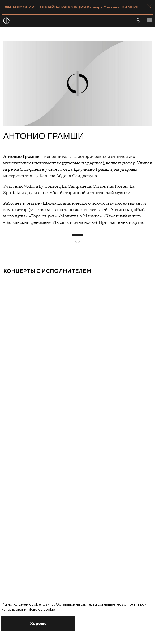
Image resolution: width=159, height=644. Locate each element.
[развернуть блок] (78, 239)
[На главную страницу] (64, 21)
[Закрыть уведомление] (38, 624)
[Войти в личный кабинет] (138, 21)
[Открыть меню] (149, 21)
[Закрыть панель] (149, 6)
